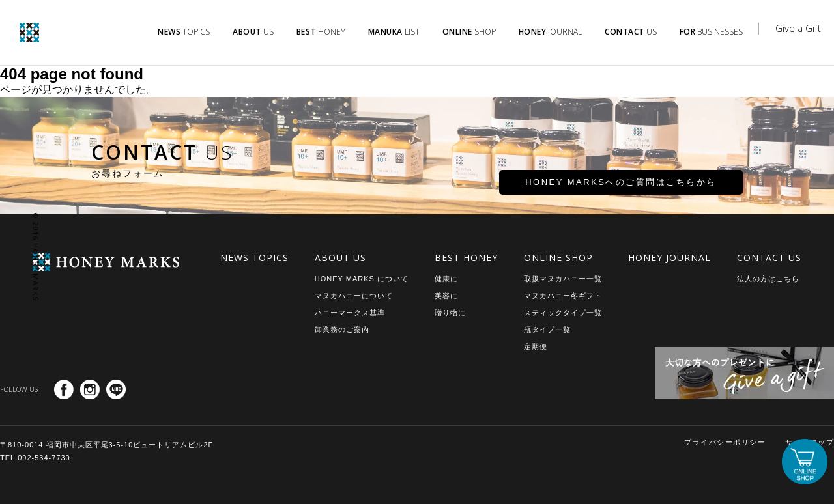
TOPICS (184, 32)
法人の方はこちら (768, 279)
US (253, 32)
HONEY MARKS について (362, 279)
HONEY (321, 32)
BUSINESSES (712, 32)
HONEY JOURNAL (669, 258)
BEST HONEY (466, 258)
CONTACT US (769, 258)
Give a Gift (798, 28)
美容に (446, 296)
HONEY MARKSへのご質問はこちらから (575, 188)
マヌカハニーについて (354, 296)
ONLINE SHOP (558, 258)
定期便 (536, 346)
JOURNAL (551, 32)
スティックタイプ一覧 (563, 313)
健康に (446, 279)
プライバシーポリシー (725, 442)
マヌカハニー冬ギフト (563, 296)
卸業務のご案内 (342, 329)
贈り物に (450, 313)
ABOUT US (340, 258)
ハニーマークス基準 (350, 313)
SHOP (469, 32)
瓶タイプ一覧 (547, 329)
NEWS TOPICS (254, 258)
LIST (394, 32)
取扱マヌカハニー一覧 (563, 279)
